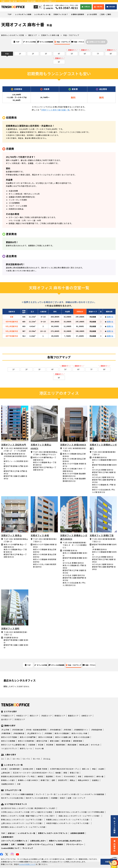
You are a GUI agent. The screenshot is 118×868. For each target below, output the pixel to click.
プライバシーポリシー (75, 845)
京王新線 (50, 745)
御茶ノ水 (86, 769)
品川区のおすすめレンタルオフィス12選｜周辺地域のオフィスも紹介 (28, 809)
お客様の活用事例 (79, 14)
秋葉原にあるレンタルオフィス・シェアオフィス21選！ (68, 820)
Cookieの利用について (10, 849)
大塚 (19, 784)
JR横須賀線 (6, 734)
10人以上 (47, 759)
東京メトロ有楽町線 (26, 741)
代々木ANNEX (69, 777)
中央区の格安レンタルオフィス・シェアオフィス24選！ (68, 824)
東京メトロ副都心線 (63, 738)
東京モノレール (26, 749)
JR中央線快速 (55, 730)
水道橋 (101, 769)
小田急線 (32, 745)
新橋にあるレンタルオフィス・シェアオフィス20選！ (22, 820)
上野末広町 (6, 773)
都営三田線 (54, 741)
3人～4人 (16, 759)
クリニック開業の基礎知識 (23, 795)
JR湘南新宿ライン (81, 730)
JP (35, 7)
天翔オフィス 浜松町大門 (14, 445)
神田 (94, 769)
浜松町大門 (62, 781)
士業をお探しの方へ (38, 841)
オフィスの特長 (23, 42)
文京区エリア (20, 720)
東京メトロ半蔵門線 (28, 738)
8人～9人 (37, 759)
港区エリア (34, 716)
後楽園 (58, 773)
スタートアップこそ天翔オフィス (14, 841)
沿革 (13, 845)
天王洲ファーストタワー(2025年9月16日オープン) (33, 773)
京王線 (41, 745)
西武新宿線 (60, 745)
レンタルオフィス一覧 (40, 14)
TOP (4, 14)
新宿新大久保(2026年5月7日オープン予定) (18, 777)
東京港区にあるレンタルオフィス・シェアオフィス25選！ (24, 827)
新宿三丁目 (74, 773)
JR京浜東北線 (17, 730)
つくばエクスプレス (9, 749)
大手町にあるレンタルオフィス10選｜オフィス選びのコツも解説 (27, 812)
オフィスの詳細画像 (44, 42)
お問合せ (87, 7)
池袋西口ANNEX (8, 784)
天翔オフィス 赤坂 (40, 536)
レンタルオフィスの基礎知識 (93, 795)
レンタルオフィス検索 (19, 14)
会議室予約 (49, 8)
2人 (8, 759)
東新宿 (40, 777)
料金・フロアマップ (66, 42)
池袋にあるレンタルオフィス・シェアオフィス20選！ (79, 816)
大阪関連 (54, 798)
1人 (3, 759)
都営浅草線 (66, 741)
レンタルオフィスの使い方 (68, 795)
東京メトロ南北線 (45, 738)
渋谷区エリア (47, 716)
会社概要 (5, 845)
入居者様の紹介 (7, 837)
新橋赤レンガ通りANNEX (28, 781)
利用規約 (60, 845)
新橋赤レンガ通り (8, 781)
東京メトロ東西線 (8, 741)
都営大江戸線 (42, 741)
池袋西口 (95, 781)
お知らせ (11, 834)
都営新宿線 (78, 741)
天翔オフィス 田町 (10, 629)
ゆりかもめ (95, 745)
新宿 (65, 773)
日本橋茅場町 (15, 769)
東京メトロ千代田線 (9, 738)
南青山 (72, 781)
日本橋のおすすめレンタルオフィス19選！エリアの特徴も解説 (79, 812)
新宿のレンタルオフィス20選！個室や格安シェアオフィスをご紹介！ (28, 816)
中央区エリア (22, 716)
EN (40, 7)
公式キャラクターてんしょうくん (40, 845)
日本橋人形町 (28, 769)
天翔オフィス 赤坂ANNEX (73, 445)
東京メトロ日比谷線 (82, 738)
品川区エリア (6, 720)
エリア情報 (6, 795)
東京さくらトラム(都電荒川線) (13, 745)
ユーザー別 (51, 795)
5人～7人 (26, 759)
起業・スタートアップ (76, 798)
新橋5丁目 (45, 781)
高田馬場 (49, 777)
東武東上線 (84, 745)
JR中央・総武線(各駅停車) (36, 730)
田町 (53, 781)
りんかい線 (39, 749)
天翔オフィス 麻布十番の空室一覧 (55, 110)
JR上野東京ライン (34, 734)
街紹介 (63, 798)
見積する (110, 317)
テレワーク (40, 795)
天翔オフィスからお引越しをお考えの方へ (65, 841)
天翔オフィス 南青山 (11, 536)
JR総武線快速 (19, 734)
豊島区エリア (73, 716)
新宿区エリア (60, 716)
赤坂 (80, 777)
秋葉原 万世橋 (42, 769)
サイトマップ (28, 849)
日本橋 (4, 769)
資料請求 (112, 7)
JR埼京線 (67, 730)
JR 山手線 (5, 730)
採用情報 (21, 845)
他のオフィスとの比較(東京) (37, 798)
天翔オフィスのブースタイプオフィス (53, 834)
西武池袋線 (72, 745)
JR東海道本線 (97, 730)
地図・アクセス (87, 42)
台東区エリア (87, 716)
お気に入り (49, 5)
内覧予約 (100, 7)
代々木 (58, 777)
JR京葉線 (48, 734)
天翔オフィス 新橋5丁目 (102, 536)
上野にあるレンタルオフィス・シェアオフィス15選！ (22, 824)
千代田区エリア (7, 716)
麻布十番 (100, 777)
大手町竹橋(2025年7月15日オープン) (65, 769)
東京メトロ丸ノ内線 (79, 734)
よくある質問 (95, 14)
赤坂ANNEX (89, 777)
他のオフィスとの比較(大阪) (12, 798)
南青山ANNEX (83, 781)
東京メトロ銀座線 (62, 734)
